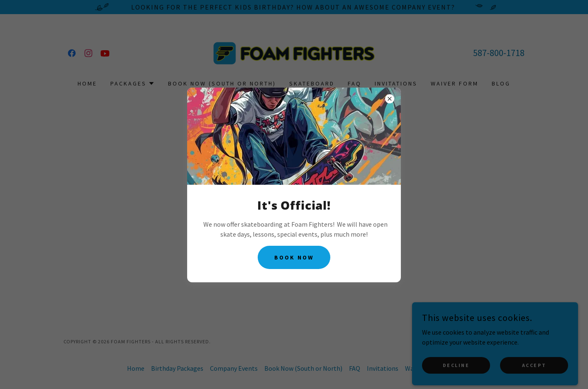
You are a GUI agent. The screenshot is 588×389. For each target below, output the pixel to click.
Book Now (294, 257)
